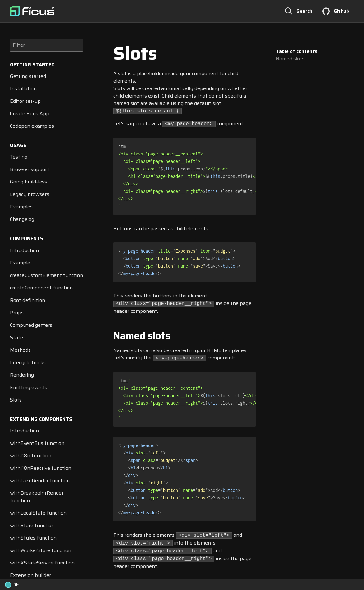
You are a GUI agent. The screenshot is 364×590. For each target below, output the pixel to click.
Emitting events (29, 387)
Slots (16, 400)
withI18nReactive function (41, 468)
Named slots (290, 59)
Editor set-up (25, 101)
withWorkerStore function (41, 550)
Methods (20, 350)
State (16, 338)
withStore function (32, 525)
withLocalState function (38, 513)
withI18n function (31, 456)
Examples (21, 207)
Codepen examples (32, 126)
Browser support (30, 169)
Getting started (28, 76)
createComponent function (41, 288)
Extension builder (30, 575)
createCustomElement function (47, 275)
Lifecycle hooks (28, 362)
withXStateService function (42, 563)
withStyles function (33, 538)
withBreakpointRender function (37, 497)
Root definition (28, 300)
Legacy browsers (30, 194)
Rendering (22, 375)
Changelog (22, 219)
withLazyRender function (40, 481)
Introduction (24, 250)
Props (17, 313)
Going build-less (28, 182)
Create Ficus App (30, 114)
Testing (19, 157)
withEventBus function (37, 443)
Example (20, 263)
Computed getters (31, 325)
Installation (23, 89)
